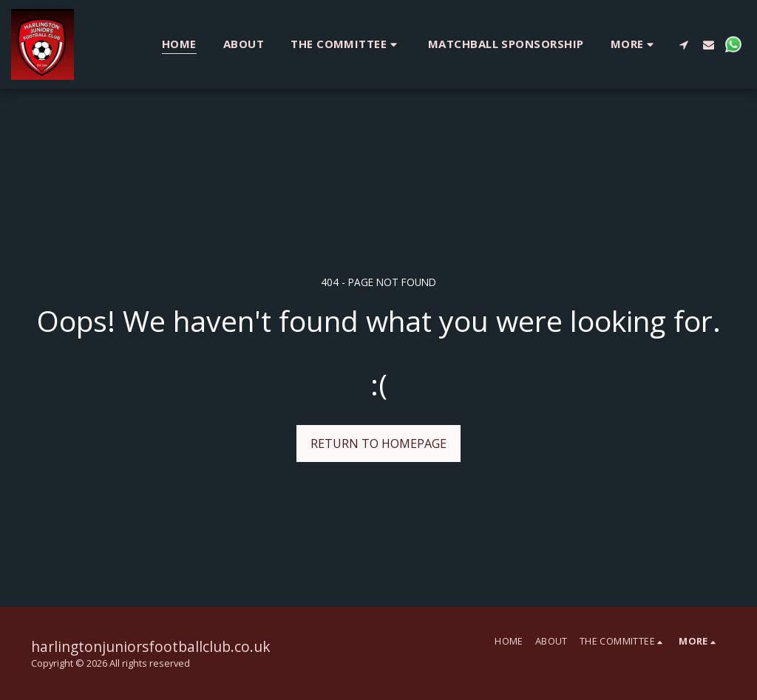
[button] (346, 44)
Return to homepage (378, 444)
